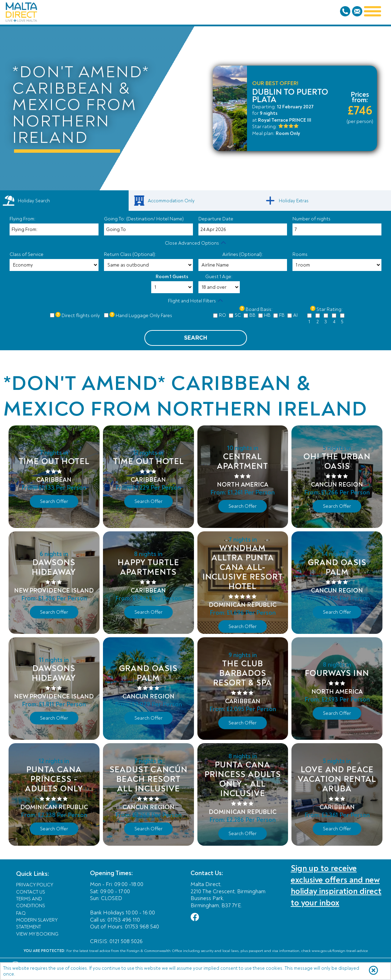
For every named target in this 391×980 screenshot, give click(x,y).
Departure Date (216, 219)
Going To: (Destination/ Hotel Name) (144, 219)
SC (238, 315)
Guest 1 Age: (219, 277)
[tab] (64, 201)
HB (267, 315)
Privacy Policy (35, 885)
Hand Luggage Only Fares (144, 316)
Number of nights (311, 219)
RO (223, 315)
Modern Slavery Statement (37, 923)
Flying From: (23, 219)
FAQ (21, 913)
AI (295, 315)
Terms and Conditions (31, 902)
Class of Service (27, 254)
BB (252, 315)
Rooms (300, 254)
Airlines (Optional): (243, 254)
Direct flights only (81, 316)
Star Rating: (330, 309)
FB (282, 315)
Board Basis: (259, 309)
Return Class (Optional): (130, 254)
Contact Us (31, 892)
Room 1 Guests (172, 277)
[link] (196, 201)
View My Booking (37, 934)
